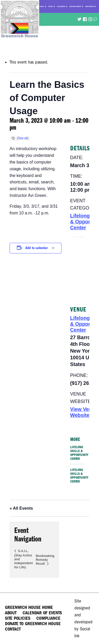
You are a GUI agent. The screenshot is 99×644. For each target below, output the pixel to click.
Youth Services (61, 7)
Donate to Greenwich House (33, 624)
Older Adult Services (75, 7)
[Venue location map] (77, 268)
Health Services (89, 7)
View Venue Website (84, 412)
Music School (40, 7)
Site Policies (18, 618)
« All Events (21, 508)
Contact (13, 629)
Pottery (51, 7)
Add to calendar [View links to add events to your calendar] (37, 248)
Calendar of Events (42, 613)
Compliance (48, 618)
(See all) (23, 138)
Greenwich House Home (29, 607)
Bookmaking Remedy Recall (45, 560)
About (11, 613)
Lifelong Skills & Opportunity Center (79, 453)
